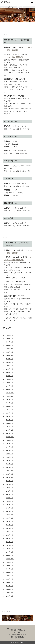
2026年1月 (9, 345)
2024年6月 (9, 410)
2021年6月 (9, 532)
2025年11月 (10, 352)
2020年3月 (9, 582)
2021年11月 (10, 515)
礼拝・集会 (10, 7)
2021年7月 (9, 528)
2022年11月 (10, 474)
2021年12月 (10, 511)
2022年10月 (10, 477)
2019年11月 (10, 596)
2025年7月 (9, 366)
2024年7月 (9, 406)
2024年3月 (9, 420)
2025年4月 (9, 376)
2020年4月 (9, 579)
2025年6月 (9, 369)
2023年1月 (9, 467)
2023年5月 (9, 454)
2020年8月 (9, 566)
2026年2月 (9, 342)
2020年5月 (9, 576)
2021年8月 (9, 525)
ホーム (3, 7)
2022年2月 (9, 505)
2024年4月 (9, 416)
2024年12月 (10, 389)
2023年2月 (9, 464)
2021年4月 (9, 538)
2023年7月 (9, 447)
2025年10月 (10, 356)
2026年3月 (9, 339)
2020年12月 (10, 552)
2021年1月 (9, 549)
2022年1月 (9, 508)
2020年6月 (9, 572)
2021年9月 (9, 522)
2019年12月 (10, 593)
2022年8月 (9, 484)
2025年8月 (9, 362)
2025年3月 (9, 379)
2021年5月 (9, 535)
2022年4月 (9, 498)
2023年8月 (9, 444)
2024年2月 (9, 423)
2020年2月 (9, 586)
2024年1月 (9, 427)
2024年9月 (9, 400)
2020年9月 (9, 562)
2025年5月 (9, 372)
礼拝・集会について (12, 618)
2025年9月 (9, 359)
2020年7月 (9, 569)
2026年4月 (9, 335)
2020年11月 (10, 555)
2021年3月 (9, 542)
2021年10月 (10, 518)
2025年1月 (9, 386)
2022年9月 (9, 481)
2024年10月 (10, 396)
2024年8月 (9, 403)
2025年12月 (10, 349)
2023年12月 (10, 430)
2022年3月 (9, 501)
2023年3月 (9, 461)
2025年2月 (9, 383)
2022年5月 (9, 494)
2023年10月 (10, 437)
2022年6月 (9, 491)
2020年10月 (10, 559)
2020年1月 (9, 589)
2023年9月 (9, 440)
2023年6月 (9, 450)
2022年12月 (10, 471)
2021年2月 (9, 545)
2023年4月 (9, 457)
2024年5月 (9, 413)
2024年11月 (10, 393)
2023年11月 (10, 433)
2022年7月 (9, 488)
